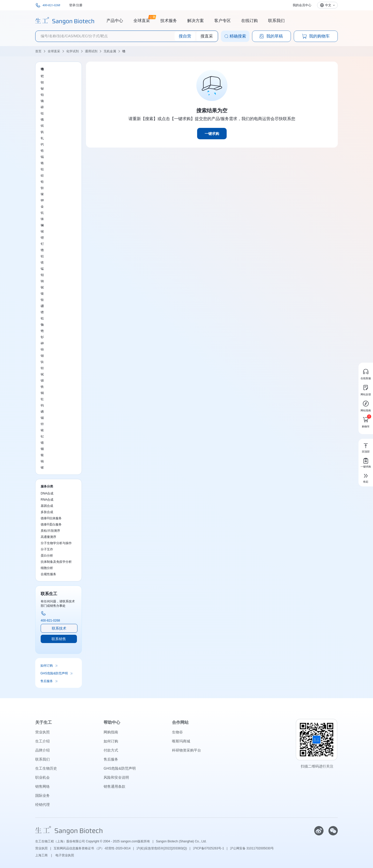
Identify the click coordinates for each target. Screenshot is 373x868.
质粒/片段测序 (50, 531)
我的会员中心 (302, 5)
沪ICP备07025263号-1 (209, 848)
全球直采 (142, 20)
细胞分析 (47, 568)
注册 (79, 5)
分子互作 (47, 549)
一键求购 (212, 134)
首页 (38, 51)
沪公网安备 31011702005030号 (252, 848)
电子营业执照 (65, 855)
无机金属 (110, 51)
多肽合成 (47, 512)
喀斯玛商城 (181, 741)
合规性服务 (48, 574)
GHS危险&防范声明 (54, 673)
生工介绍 (42, 741)
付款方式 (111, 750)
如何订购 (47, 666)
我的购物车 (316, 36)
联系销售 (59, 639)
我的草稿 (271, 36)
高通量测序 (48, 537)
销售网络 (42, 786)
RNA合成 (47, 500)
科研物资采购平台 (187, 750)
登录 (72, 5)
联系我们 (276, 21)
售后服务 (47, 681)
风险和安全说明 (116, 777)
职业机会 (42, 777)
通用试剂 (91, 51)
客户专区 (223, 21)
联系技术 (59, 628)
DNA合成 (47, 493)
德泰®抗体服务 (51, 518)
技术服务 (169, 21)
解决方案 (196, 21)
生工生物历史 (46, 768)
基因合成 (47, 506)
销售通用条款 (114, 786)
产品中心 (115, 21)
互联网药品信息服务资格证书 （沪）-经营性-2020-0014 (92, 848)
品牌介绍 (42, 750)
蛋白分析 (47, 556)
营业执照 (42, 732)
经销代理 (42, 805)
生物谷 (177, 732)
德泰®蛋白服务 (51, 524)
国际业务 (42, 796)
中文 (328, 5)
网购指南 (111, 732)
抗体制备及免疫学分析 (56, 562)
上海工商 (42, 855)
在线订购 (249, 21)
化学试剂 (73, 51)
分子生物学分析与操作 (56, 543)
